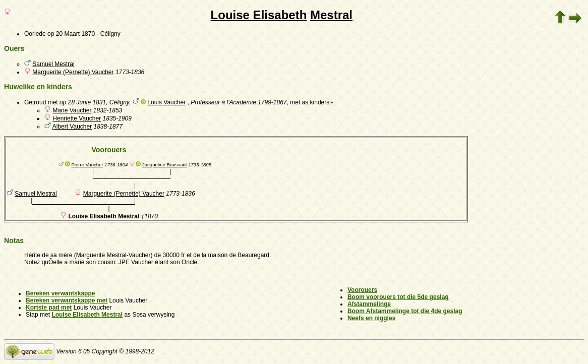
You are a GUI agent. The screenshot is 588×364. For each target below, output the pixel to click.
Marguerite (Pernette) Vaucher (73, 72)
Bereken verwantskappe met (67, 300)
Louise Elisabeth (259, 15)
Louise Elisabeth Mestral (87, 315)
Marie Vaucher (72, 110)
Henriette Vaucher (77, 118)
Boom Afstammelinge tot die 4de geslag (405, 311)
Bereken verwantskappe (60, 293)
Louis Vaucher (166, 102)
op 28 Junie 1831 (83, 102)
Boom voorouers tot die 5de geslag (398, 297)
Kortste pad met (49, 308)
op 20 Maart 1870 (71, 34)
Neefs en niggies (371, 318)
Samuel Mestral (53, 64)
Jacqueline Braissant (165, 165)
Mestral (331, 15)
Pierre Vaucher (87, 165)
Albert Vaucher (72, 127)
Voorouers (362, 290)
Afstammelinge (369, 304)
